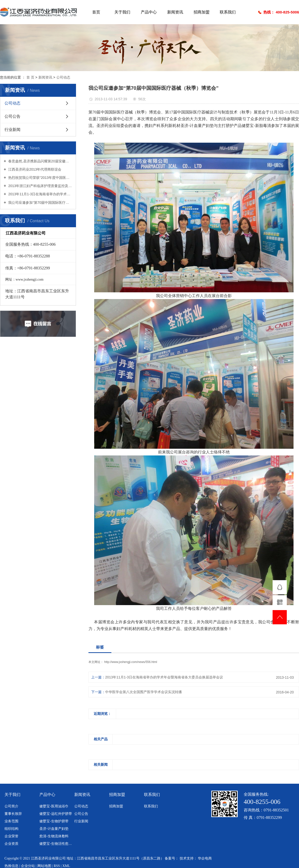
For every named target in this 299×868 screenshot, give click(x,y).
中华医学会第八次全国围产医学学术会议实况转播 (144, 692)
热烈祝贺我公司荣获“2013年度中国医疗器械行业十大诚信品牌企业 (40, 178)
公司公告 (12, 116)
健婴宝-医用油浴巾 (54, 806)
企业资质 (11, 844)
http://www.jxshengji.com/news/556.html (131, 662)
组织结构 (11, 829)
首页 (96, 12)
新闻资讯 (175, 12)
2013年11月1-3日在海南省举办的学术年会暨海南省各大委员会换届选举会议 (40, 194)
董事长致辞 (13, 814)
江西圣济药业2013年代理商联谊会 (34, 169)
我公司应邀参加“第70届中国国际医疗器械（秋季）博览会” (40, 203)
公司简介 (11, 806)
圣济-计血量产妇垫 (54, 829)
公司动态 (63, 77)
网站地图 (45, 866)
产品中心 (149, 12)
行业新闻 (12, 130)
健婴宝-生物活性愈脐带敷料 (56, 844)
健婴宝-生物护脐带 (54, 821)
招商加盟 (202, 12)
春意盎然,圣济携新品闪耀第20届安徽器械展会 (40, 161)
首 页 (30, 77)
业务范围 (11, 821)
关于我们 (122, 12)
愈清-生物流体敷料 (54, 836)
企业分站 (28, 866)
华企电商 (205, 858)
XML (66, 866)
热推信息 (12, 866)
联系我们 (228, 12)
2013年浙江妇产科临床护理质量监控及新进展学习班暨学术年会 (40, 186)
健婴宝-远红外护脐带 (56, 814)
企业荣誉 (11, 836)
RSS (57, 866)
